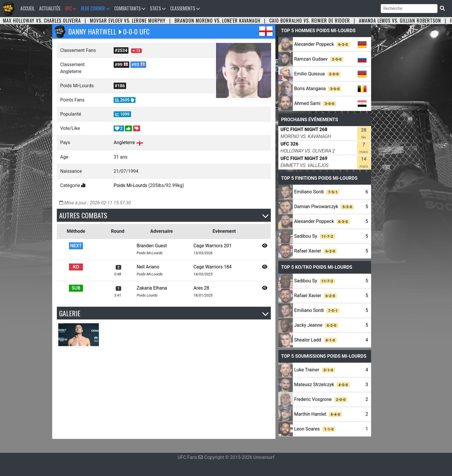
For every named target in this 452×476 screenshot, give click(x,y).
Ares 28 (201, 288)
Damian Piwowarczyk (324, 207)
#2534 (121, 50)
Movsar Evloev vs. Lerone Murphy (128, 21)
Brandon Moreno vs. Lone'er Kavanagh (217, 21)
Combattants (130, 8)
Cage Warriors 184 (213, 267)
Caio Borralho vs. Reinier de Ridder (310, 21)
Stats (158, 8)
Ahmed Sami (315, 103)
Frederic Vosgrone (321, 399)
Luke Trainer (315, 370)
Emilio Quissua (317, 74)
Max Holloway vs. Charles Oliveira (42, 21)
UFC (71, 8)
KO (76, 267)
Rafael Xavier (316, 251)
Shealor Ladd (316, 340)
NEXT (76, 246)
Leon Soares (315, 429)
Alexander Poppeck (322, 44)
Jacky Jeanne (316, 325)
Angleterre (124, 142)
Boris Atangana (318, 89)
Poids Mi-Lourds (130, 185)
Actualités (50, 8)
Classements (185, 8)
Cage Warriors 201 (213, 246)
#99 (121, 65)
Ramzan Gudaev (319, 59)
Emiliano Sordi (317, 192)
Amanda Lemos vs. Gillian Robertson (400, 21)
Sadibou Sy (315, 236)
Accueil (29, 8)
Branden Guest (152, 246)
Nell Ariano (148, 267)
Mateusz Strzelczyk (322, 385)
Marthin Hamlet (318, 414)
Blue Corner (95, 8)
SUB (76, 288)
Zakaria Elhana (152, 288)
